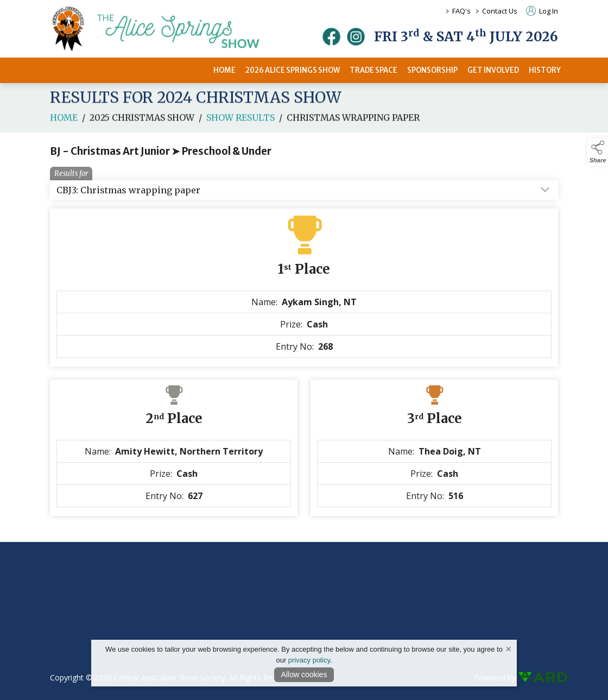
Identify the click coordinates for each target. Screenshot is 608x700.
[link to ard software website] (538, 677)
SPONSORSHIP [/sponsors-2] (432, 70)
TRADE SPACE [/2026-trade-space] (373, 70)
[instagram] (356, 37)
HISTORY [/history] (545, 70)
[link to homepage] (169, 29)
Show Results (240, 133)
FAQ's (461, 11)
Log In (542, 11)
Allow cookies (304, 674)
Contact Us (500, 11)
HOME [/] (224, 70)
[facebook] (331, 37)
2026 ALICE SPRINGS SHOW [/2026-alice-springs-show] (293, 70)
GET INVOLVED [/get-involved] (493, 70)
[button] (598, 152)
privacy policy (309, 660)
